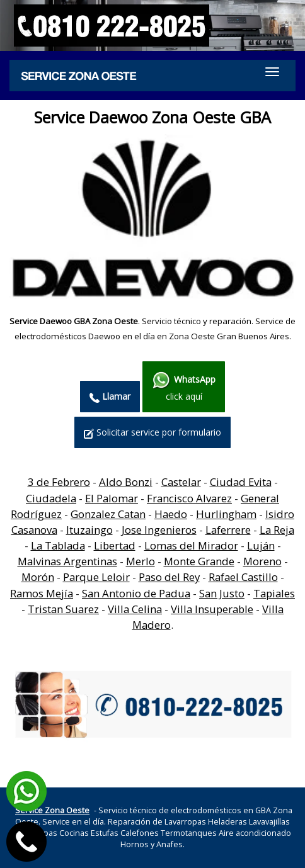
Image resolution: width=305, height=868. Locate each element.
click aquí (184, 386)
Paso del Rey (169, 577)
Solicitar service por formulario (152, 432)
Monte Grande (199, 561)
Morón (38, 577)
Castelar (181, 482)
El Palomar (112, 498)
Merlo (141, 561)
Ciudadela (51, 498)
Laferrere (228, 530)
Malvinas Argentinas (67, 561)
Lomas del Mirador (191, 545)
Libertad (115, 545)
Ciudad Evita (241, 482)
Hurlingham (226, 514)
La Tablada (58, 545)
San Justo (222, 593)
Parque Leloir (96, 577)
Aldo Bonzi (126, 482)
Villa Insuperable (212, 609)
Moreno (262, 561)
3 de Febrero (59, 482)
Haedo (171, 514)
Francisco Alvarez (189, 498)
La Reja (277, 530)
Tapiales (274, 593)
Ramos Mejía (42, 593)
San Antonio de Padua (136, 593)
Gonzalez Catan (108, 514)
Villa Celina (135, 609)
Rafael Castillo (243, 577)
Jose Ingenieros (159, 530)
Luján (261, 545)
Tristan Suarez (63, 609)
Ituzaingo (89, 530)
